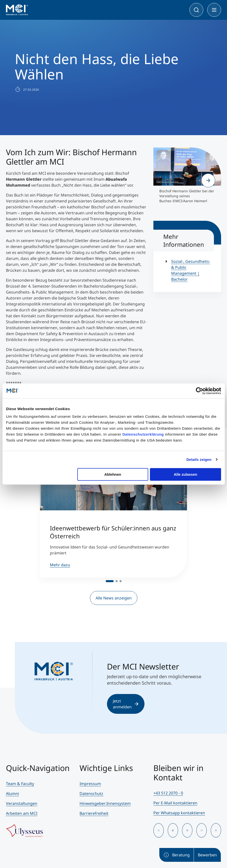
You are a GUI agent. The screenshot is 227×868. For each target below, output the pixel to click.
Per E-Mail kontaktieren (175, 803)
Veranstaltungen (22, 803)
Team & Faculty (20, 784)
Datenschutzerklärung (143, 434)
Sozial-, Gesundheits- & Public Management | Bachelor (191, 270)
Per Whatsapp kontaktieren (179, 813)
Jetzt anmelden (126, 704)
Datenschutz (91, 794)
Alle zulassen (185, 474)
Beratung (176, 855)
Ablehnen (113, 474)
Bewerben (207, 855)
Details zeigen (199, 459)
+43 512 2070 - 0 (168, 793)
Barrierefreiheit (94, 813)
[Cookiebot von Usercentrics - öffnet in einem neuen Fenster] (199, 391)
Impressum (90, 784)
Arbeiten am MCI (22, 813)
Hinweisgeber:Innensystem (105, 803)
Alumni (12, 794)
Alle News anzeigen (114, 598)
